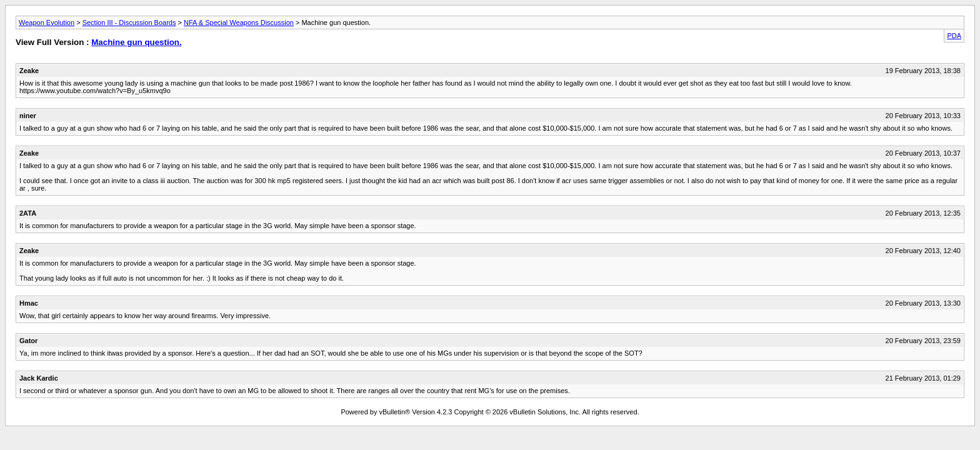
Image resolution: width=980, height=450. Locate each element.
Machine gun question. (136, 42)
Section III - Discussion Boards (129, 22)
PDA (954, 36)
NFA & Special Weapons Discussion (239, 22)
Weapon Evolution (47, 22)
